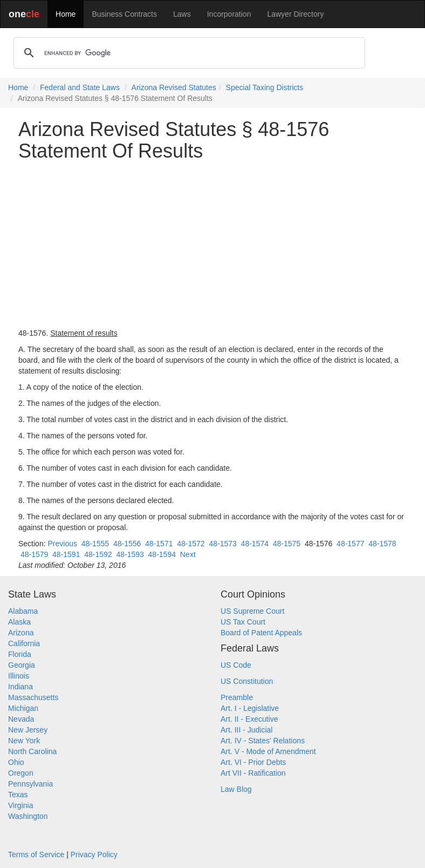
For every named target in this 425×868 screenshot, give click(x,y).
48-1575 (287, 544)
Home (66, 14)
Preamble (237, 697)
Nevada (21, 719)
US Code (236, 665)
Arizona (21, 633)
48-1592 (98, 554)
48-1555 (95, 544)
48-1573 (222, 544)
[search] (188, 53)
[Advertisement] (212, 245)
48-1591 (66, 554)
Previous (62, 544)
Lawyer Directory (295, 14)
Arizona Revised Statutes (174, 87)
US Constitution (247, 681)
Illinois (19, 676)
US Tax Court (243, 622)
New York (24, 741)
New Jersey (28, 730)
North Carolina (32, 751)
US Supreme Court (252, 611)
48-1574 (255, 544)
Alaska (19, 622)
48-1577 (350, 544)
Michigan (23, 708)
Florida (20, 654)
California (24, 643)
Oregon (21, 773)
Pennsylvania (30, 784)
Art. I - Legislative (250, 708)
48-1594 (162, 554)
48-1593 (130, 554)
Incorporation (229, 14)
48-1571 (159, 544)
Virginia (20, 805)
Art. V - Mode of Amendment (268, 751)
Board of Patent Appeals (261, 633)
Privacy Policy (94, 855)
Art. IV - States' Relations (263, 741)
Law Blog (236, 789)
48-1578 (382, 544)
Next (188, 554)
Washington (28, 816)
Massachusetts (33, 697)
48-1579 (34, 554)
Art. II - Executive (249, 719)
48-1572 (191, 544)
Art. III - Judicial (246, 730)
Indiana (20, 687)
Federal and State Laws (80, 87)
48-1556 (127, 544)
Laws (182, 14)
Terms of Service (36, 855)
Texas (18, 795)
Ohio (16, 762)
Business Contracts (124, 14)
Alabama (23, 611)
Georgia (22, 665)
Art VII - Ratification (253, 773)
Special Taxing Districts (265, 87)
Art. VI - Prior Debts (253, 762)
